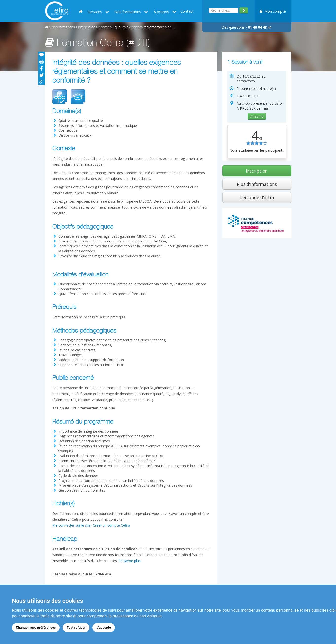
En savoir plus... (131, 561)
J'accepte (104, 628)
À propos (165, 12)
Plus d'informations (257, 184)
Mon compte (273, 11)
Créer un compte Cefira (112, 525)
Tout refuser (76, 628)
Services (98, 12)
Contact (187, 11)
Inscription (257, 171)
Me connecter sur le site (71, 525)
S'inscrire (257, 116)
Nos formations (131, 12)
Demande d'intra (257, 197)
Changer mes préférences (36, 628)
